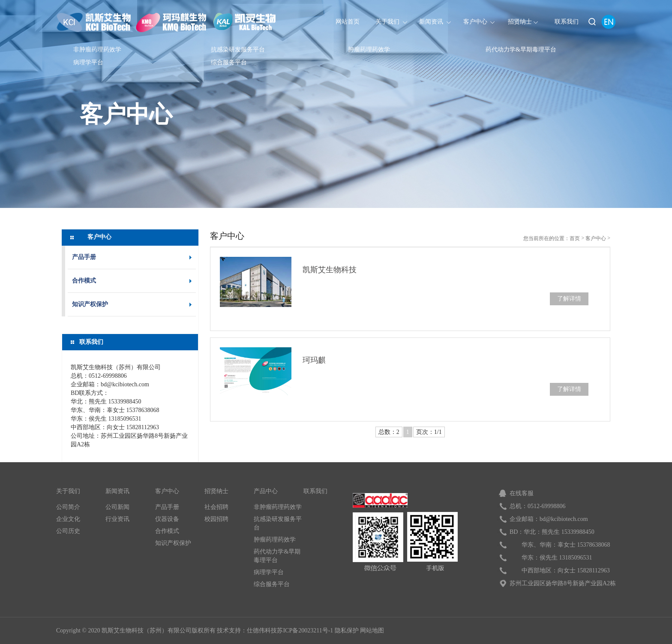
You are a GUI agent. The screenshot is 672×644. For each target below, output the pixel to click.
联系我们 (315, 491)
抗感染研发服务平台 (238, 50)
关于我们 (68, 491)
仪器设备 (167, 519)
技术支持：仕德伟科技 (247, 630)
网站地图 (372, 630)
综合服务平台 (229, 62)
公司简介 (68, 507)
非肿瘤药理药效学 (97, 50)
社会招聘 (216, 507)
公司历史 (68, 531)
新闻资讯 (117, 491)
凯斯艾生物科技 (330, 270)
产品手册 (84, 257)
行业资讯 (117, 519)
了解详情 (569, 299)
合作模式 (84, 281)
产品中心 (266, 491)
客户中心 (126, 113)
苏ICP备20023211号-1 (305, 630)
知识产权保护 (90, 304)
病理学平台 (88, 62)
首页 (575, 238)
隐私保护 (347, 630)
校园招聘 (216, 519)
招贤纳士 (216, 491)
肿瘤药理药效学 (369, 50)
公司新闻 (117, 507)
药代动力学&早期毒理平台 (521, 50)
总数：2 (389, 432)
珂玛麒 (314, 360)
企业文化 (68, 519)
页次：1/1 (429, 432)
